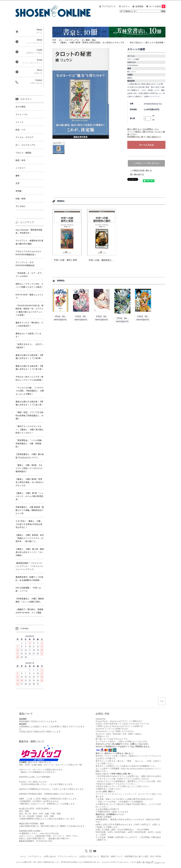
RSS (152, 856)
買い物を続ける (137, 175)
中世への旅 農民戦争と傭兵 (102, 260)
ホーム (23, 856)
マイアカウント (109, 6)
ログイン (126, 6)
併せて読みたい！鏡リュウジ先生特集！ (148, 43)
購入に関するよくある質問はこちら (143, 129)
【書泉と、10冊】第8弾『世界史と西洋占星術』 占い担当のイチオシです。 (93, 43)
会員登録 (139, 6)
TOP (54, 40)
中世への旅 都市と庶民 (66, 260)
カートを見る (157, 6)
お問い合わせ (50, 856)
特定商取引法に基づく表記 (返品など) (144, 137)
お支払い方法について (89, 856)
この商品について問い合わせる (146, 163)
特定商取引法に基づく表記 (137, 856)
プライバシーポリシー (67, 856)
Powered (148, 862)
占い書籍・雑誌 (89, 40)
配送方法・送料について (112, 856)
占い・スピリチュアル (69, 40)
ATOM (158, 856)
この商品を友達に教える (141, 171)
